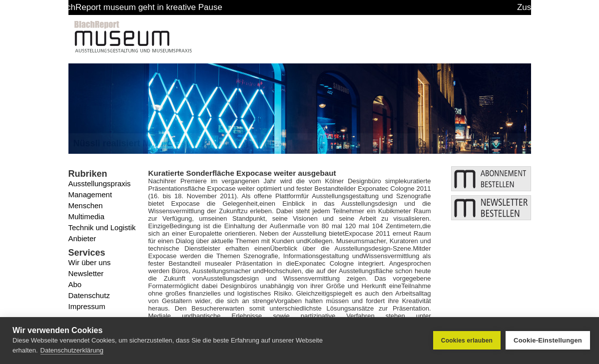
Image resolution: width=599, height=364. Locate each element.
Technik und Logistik (102, 227)
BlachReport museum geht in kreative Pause (155, 7)
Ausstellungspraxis (100, 183)
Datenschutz (89, 295)
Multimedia (87, 216)
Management (90, 194)
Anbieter (82, 238)
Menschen (86, 205)
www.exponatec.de (378, 323)
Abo (75, 284)
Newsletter (86, 273)
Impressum (87, 306)
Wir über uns (90, 262)
